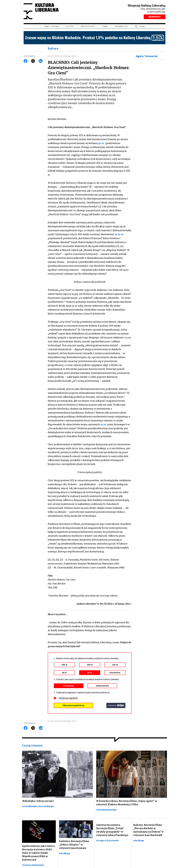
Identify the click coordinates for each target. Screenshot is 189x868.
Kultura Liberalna (41, 11)
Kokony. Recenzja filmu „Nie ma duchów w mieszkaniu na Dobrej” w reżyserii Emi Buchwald (148, 830)
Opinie (105, 26)
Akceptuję (68, 698)
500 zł (64, 665)
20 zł (90, 673)
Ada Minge (65, 853)
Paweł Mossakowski (106, 810)
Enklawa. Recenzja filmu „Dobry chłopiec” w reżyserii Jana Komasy (74, 845)
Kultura (70, 26)
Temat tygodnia (51, 26)
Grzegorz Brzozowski (107, 840)
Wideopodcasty (88, 26)
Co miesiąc (69, 686)
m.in (101, 143)
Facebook (26, 61)
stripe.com (116, 705)
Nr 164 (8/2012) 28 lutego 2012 (62, 56)
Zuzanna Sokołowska (33, 865)
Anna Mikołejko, (30, 806)
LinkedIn (41, 61)
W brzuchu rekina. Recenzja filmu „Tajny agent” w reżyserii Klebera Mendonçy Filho (127, 803)
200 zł (90, 665)
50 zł (64, 673)
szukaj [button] (142, 26)
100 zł (115, 665)
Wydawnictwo (121, 26)
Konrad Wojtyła (46, 806)
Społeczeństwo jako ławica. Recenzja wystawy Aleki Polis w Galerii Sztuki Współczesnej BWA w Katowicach (39, 853)
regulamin (73, 698)
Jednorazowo (102, 686)
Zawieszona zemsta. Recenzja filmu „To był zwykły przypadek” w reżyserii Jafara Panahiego (112, 830)
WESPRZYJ (155, 17)
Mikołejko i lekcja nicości (38, 801)
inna (115, 673)
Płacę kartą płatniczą (73, 705)
